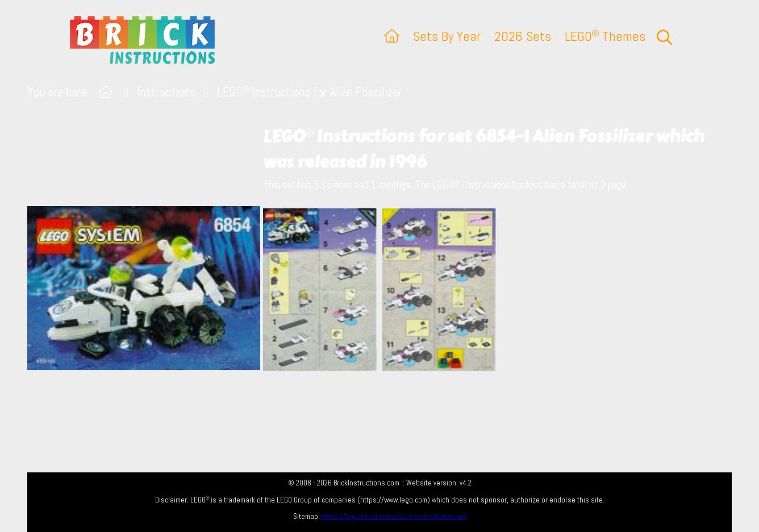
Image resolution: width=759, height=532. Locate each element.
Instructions (166, 92)
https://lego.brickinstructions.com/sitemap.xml (394, 516)
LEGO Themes (605, 36)
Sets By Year (447, 36)
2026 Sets (523, 36)
